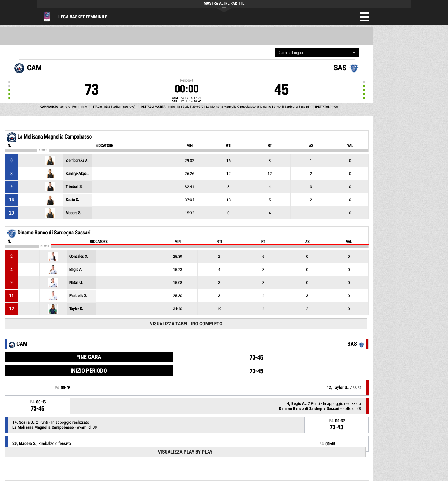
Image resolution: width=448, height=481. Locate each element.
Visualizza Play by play (185, 452)
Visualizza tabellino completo (186, 324)
